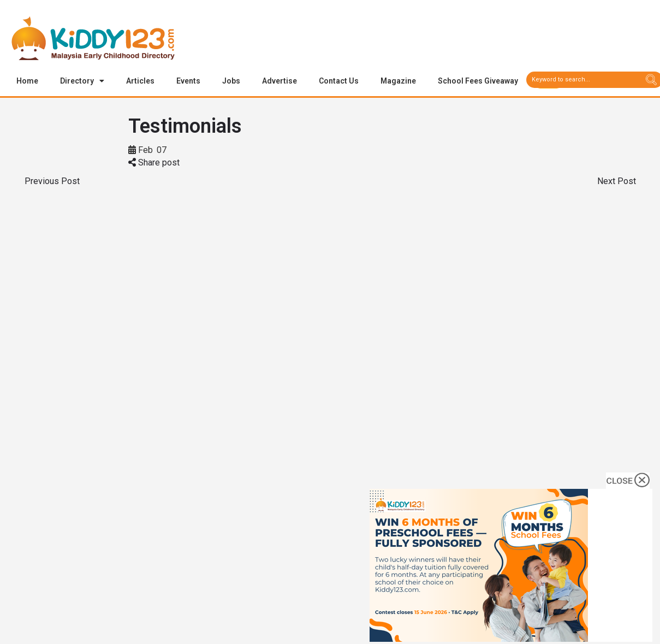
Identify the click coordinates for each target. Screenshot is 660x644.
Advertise (280, 81)
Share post (154, 163)
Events (188, 81)
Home (27, 81)
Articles (140, 81)
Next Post (617, 182)
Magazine (398, 81)
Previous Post (52, 182)
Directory (82, 81)
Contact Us (339, 81)
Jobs (231, 81)
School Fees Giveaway (478, 81)
